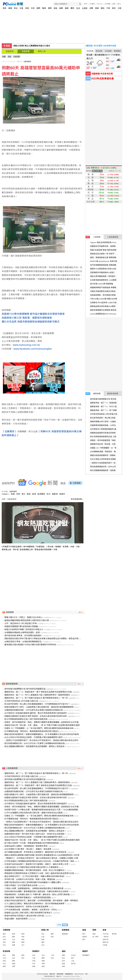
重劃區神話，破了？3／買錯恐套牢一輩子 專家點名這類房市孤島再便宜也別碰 (38, 692)
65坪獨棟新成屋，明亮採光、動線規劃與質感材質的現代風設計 (32, 731)
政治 (16, 8)
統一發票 (95, 937)
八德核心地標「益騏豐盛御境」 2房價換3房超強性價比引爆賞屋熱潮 (34, 888)
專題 (10, 8)
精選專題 (65, 934)
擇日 (84, 940)
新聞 (4, 57)
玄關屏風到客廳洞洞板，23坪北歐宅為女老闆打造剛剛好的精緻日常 (34, 710)
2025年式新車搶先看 (102, 78)
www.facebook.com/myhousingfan (33, 349)
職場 (44, 8)
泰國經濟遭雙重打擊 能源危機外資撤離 (21, 626)
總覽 (63, 955)
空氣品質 (99, 51)
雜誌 (103, 8)
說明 (114, 4)
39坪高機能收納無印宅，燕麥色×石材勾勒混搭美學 (26, 907)
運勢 (50, 8)
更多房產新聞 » (77, 499)
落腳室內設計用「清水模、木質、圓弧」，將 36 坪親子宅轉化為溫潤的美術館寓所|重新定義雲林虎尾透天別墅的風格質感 (57, 725)
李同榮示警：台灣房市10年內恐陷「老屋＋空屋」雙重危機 (30, 879)
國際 (38, 8)
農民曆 (89, 46)
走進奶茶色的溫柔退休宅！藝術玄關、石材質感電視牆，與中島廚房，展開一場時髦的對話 (43, 901)
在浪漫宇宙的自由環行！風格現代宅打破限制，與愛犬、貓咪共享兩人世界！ (37, 864)
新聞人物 (45, 930)
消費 (91, 8)
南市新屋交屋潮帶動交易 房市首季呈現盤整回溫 (25, 689)
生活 (78, 8)
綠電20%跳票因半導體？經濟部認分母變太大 (24, 629)
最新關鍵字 (86, 955)
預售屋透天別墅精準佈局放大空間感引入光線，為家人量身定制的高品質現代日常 (39, 873)
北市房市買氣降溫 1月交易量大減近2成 (106, 414)
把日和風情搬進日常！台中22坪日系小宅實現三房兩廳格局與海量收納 (35, 743)
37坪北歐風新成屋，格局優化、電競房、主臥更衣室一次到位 (31, 910)
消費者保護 (60, 974)
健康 (61, 8)
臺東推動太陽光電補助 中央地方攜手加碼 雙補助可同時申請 (30, 645)
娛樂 (67, 8)
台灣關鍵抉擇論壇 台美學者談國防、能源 (22, 633)
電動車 (55, 494)
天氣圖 (105, 945)
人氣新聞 (93, 237)
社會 (21, 8)
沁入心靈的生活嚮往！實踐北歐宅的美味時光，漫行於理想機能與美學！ (35, 904)
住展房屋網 (27, 62)
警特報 (114, 934)
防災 (49, 494)
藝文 (73, 958)
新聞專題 (66, 930)
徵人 (87, 974)
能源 (34, 494)
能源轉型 (41, 494)
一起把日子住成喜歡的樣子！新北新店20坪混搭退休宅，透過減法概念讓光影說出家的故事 (43, 740)
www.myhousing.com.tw (26, 345)
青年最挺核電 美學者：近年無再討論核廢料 (23, 636)
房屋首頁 (10, 51)
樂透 (94, 934)
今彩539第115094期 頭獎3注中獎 (104, 299)
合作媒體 (107, 4)
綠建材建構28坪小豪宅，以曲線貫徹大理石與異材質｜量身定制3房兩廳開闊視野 (39, 707)
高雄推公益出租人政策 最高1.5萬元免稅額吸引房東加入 (28, 913)
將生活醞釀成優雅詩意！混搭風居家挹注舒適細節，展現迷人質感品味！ (35, 746)
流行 (23, 945)
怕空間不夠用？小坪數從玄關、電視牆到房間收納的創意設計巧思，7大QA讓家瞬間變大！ (43, 810)
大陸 (120, 8)
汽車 (108, 8)
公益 (73, 961)
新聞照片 (36, 951)
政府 (114, 8)
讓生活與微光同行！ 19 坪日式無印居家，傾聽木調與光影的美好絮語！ (35, 876)
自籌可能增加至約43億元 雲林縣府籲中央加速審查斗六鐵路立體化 (33, 882)
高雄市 (62, 494)
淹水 (23, 494)
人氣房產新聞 (113, 237)
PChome (99, 4)
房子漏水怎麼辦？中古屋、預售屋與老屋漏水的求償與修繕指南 (31, 843)
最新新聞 (93, 394)
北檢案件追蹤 (110, 46)
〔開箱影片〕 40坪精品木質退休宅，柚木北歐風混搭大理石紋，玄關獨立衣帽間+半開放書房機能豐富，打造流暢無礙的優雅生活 (60, 858)
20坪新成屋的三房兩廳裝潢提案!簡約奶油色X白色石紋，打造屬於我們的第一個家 (39, 861)
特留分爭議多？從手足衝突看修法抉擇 (21, 885)
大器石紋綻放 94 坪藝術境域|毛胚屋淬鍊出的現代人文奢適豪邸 (31, 867)
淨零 (18, 494)
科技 (33, 8)
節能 (29, 494)
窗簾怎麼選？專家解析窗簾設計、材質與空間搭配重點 (28, 898)
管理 (63, 964)
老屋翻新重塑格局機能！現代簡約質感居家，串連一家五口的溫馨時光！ (35, 870)
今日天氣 (90, 51)
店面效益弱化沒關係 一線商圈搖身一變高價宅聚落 (26, 846)
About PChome (79, 974)
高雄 (13, 494)
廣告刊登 (52, 974)
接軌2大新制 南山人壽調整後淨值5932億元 (32, 46)
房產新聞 (26, 51)
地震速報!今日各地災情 (102, 73)
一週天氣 (106, 937)
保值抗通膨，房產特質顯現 (16, 919)
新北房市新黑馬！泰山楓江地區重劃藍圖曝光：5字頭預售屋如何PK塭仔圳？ (37, 704)
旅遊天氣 (106, 940)
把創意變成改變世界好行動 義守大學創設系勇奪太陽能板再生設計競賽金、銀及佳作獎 (41, 639)
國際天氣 (106, 942)
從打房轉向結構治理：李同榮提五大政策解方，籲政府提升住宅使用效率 (35, 852)
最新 (4, 934)
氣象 (105, 930)
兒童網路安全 (69, 974)
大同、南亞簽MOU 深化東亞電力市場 (20, 623)
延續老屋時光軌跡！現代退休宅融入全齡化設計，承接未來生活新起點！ (35, 834)
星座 (55, 8)
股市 (86, 4)
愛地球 (73, 964)
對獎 (94, 930)
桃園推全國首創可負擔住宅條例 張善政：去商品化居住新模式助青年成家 (36, 716)
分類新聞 (6, 930)
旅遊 (97, 8)
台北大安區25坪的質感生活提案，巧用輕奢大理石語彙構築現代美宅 (34, 737)
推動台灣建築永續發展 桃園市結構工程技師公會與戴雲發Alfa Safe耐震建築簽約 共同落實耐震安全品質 (49, 855)
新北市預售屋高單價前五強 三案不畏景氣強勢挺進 (26, 719)
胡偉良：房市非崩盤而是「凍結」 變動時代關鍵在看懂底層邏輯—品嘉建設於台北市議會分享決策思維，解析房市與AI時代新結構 (60, 722)
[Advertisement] (43, 576)
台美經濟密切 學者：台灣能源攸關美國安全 (23, 642)
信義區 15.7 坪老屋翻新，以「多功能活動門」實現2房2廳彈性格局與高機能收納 (39, 728)
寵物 (23, 934)
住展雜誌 (10, 431)
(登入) (119, 4)
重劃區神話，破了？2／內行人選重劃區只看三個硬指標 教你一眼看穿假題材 (37, 695)
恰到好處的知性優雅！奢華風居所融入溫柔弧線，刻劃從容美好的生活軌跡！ (37, 891)
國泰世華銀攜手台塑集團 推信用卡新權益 (107, 310)
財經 (27, 8)
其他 (23, 958)
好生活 (73, 955)
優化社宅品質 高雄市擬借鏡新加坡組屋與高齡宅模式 (31, 322)
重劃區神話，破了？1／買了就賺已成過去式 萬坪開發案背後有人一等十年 (36, 698)
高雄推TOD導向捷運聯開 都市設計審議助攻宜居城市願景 (33, 314)
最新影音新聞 (113, 394)
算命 (84, 934)
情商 (23, 937)
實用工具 (42, 51)
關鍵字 (85, 951)
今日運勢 (98, 46)
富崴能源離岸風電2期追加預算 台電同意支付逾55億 (27, 620)
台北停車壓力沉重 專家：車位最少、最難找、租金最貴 (28, 849)
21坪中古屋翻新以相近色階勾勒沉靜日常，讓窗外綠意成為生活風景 (34, 813)
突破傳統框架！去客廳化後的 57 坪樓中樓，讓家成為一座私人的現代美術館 (37, 895)
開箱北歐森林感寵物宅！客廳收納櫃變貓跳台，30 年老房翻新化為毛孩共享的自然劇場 (42, 734)
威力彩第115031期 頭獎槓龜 (102, 284)
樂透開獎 (117, 51)
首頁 (4, 8)
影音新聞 (6, 951)
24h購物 (92, 4)
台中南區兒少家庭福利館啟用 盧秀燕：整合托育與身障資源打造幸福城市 (36, 713)
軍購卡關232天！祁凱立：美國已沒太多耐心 (23, 617)
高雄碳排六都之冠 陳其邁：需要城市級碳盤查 (27, 318)
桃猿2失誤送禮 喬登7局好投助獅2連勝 (105, 250)
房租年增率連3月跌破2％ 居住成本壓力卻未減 (24, 916)
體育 (72, 8)
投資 (63, 961)
